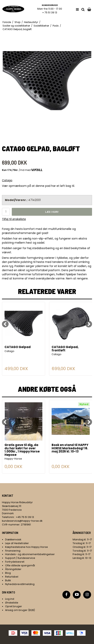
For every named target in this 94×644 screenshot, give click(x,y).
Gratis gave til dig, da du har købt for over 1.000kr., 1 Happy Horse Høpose (22, 450)
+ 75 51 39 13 (50, 12)
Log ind (10, 599)
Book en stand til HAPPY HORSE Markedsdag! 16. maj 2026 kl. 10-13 (70, 448)
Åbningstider (13, 569)
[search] (83, 10)
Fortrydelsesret (15, 562)
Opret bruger (14, 606)
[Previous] (5, 324)
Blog (8, 573)
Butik (8, 580)
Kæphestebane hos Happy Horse (26, 547)
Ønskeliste (12, 603)
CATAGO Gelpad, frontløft (65, 349)
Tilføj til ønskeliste (14, 219)
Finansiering (13, 551)
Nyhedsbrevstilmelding (20, 584)
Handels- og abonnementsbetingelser (30, 554)
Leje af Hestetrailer (17, 543)
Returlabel (12, 577)
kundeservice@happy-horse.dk (22, 521)
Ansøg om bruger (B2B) (20, 610)
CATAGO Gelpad (18, 347)
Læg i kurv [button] (52, 212)
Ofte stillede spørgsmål (20, 565)
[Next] (89, 324)
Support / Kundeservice (20, 558)
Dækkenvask (13, 539)
